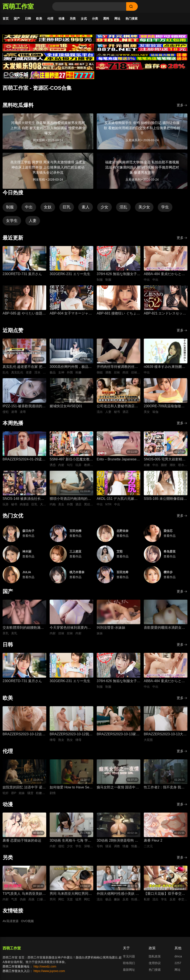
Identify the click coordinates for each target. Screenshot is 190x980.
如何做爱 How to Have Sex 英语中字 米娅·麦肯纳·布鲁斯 (70, 788)
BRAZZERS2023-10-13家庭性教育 (118, 735)
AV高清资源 (11, 921)
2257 (178, 963)
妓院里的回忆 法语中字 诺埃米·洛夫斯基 (24, 788)
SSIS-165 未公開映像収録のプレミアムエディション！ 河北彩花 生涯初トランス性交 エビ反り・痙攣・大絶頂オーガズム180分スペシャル (166, 499)
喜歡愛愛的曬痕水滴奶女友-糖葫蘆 (165, 628)
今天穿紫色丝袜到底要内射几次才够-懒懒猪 (70, 628)
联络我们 (129, 963)
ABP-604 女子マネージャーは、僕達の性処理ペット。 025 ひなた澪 (71, 314)
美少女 (144, 207)
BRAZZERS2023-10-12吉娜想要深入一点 (24, 735)
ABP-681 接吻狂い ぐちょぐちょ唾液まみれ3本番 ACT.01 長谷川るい (118, 314)
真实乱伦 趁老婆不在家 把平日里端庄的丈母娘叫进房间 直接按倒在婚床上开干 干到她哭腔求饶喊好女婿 (24, 367)
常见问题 (129, 956)
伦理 (50, 19)
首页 (6, 19)
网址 (117, 19)
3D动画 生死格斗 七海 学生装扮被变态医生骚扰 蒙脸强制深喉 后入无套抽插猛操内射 (71, 841)
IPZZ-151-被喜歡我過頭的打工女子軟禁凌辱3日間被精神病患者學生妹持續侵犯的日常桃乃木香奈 (24, 406)
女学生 (12, 221)
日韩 (28, 19)
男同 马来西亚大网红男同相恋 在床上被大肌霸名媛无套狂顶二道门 (71, 894)
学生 (165, 207)
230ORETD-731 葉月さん (22, 274)
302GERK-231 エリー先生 (70, 274)
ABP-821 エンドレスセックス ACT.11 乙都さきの (165, 314)
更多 (182, 105)
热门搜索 (132, 19)
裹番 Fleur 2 (153, 840)
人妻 (33, 221)
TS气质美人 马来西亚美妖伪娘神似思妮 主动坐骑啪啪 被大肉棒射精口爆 (24, 894)
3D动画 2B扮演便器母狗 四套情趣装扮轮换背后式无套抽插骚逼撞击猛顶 (117, 841)
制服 (10, 207)
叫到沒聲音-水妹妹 (111, 628)
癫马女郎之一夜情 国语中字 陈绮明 (118, 788)
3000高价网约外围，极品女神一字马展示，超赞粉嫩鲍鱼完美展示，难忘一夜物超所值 (71, 367)
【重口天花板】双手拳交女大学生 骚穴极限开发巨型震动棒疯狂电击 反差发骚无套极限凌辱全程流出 (165, 894)
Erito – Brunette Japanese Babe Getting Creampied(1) (118, 460)
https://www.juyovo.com (49, 971)
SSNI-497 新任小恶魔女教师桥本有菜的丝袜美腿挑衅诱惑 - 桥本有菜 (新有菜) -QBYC (71, 460)
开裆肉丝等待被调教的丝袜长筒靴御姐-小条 (117, 367)
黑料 (106, 19)
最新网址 (129, 970)
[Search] (89, 6)
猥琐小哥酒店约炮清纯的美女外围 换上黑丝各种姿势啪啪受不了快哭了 (71, 499)
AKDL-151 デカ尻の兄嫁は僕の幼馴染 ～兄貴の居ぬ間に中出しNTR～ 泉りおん (118, 499)
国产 (17, 19)
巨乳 (67, 207)
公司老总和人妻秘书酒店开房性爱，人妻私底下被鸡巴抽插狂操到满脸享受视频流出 (117, 406)
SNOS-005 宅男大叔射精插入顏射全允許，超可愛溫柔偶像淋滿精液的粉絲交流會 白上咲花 (165, 460)
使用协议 (155, 963)
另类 (73, 19)
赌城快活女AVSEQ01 (66, 406)
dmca (178, 956)
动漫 (61, 19)
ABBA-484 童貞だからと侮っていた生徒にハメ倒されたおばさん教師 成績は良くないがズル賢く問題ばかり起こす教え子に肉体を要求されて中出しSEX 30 (165, 274)
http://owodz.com (45, 966)
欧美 (39, 19)
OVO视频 (27, 921)
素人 (86, 207)
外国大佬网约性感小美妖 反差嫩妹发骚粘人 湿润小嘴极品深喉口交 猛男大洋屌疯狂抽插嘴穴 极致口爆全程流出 (118, 894)
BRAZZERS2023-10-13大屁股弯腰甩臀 (165, 735)
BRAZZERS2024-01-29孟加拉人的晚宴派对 (24, 460)
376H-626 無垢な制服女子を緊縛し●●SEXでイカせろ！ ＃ (119, 274)
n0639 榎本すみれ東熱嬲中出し (165, 367)
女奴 (48, 207)
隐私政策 (155, 956)
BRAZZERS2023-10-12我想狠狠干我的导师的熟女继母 (71, 735)
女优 (84, 19)
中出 (29, 207)
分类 (95, 19)
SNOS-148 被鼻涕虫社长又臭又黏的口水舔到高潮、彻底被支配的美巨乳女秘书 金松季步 (24, 499)
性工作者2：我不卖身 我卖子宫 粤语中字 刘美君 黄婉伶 (164, 788)
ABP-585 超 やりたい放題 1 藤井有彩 (24, 314)
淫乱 (123, 207)
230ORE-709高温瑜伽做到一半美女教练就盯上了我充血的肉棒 (164, 406)
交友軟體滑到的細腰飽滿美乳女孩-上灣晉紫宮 (23, 628)
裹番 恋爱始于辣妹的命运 (22, 840)
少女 (104, 207)
